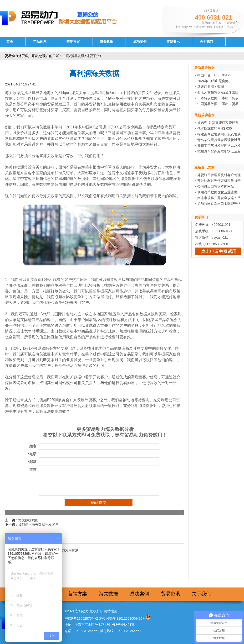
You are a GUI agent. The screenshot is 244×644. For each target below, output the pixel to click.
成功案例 (140, 42)
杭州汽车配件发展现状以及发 (219, 151)
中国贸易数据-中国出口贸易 (218, 104)
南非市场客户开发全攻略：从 (219, 198)
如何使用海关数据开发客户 (38, 524)
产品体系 (40, 42)
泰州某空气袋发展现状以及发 (219, 146)
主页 (66, 56)
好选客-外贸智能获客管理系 (218, 123)
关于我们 (206, 42)
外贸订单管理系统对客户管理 (219, 175)
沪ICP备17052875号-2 (81, 618)
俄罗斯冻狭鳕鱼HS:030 (215, 128)
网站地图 (111, 611)
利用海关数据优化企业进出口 (219, 192)
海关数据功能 (28, 520)
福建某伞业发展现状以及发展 (219, 134)
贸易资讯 (173, 42)
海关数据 (107, 42)
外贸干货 (93, 56)
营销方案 (73, 42)
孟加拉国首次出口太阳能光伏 (219, 204)
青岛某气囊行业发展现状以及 (219, 140)
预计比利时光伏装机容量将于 (219, 181)
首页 (10, 42)
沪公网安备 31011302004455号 (122, 618)
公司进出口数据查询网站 (216, 186)
